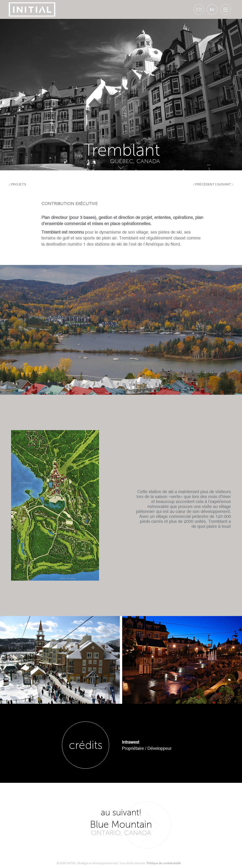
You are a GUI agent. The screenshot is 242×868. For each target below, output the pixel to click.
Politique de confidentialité (164, 863)
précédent (204, 184)
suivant (225, 184)
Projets (17, 184)
